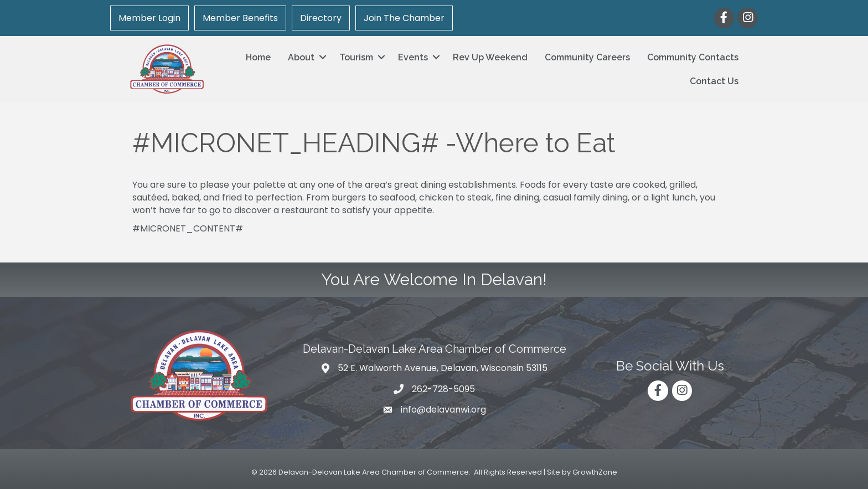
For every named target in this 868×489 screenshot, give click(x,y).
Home (258, 57)
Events (413, 57)
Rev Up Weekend (490, 57)
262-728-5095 (443, 389)
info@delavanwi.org (443, 410)
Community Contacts (693, 57)
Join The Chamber (404, 18)
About (301, 57)
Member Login (149, 18)
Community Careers (587, 57)
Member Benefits (240, 18)
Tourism (356, 57)
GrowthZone (595, 472)
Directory (321, 18)
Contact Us (714, 81)
